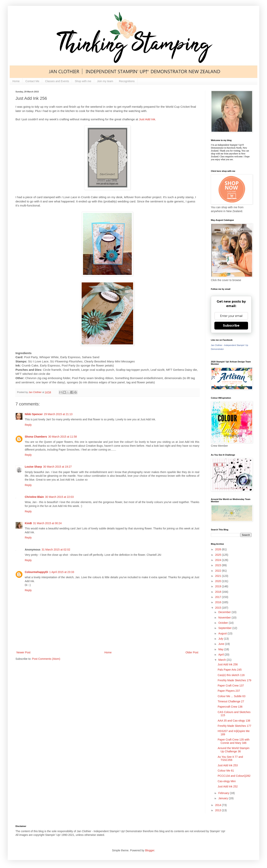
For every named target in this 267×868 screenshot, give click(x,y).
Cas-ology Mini (227, 781)
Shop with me (83, 81)
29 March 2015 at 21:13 (58, 414)
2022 (219, 571)
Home (16, 81)
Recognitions (127, 81)
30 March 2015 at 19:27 (57, 467)
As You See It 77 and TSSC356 (230, 758)
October (223, 623)
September (225, 628)
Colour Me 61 (226, 771)
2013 (219, 810)
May (221, 649)
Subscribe (231, 326)
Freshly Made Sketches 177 (234, 726)
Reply (28, 425)
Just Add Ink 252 (228, 786)
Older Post (192, 652)
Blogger (150, 850)
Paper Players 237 (229, 691)
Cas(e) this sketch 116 (231, 675)
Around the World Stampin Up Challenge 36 (234, 750)
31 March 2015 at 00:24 (47, 523)
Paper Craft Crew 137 (231, 686)
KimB (28, 523)
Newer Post (23, 652)
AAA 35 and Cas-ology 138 (234, 721)
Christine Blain (34, 497)
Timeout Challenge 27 (231, 701)
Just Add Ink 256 (228, 664)
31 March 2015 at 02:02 (56, 550)
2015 (219, 608)
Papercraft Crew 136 (230, 707)
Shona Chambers (36, 437)
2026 (219, 549)
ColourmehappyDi (36, 572)
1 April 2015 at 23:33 (62, 572)
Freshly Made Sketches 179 (234, 680)
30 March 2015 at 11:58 (62, 437)
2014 (219, 805)
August (223, 633)
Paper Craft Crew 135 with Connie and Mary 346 (234, 741)
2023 (219, 565)
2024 (219, 560)
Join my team (105, 81)
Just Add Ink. (147, 119)
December (225, 612)
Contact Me (32, 81)
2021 (219, 576)
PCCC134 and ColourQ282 (234, 776)
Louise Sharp (33, 467)
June (222, 644)
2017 (219, 597)
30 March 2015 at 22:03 (59, 497)
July (221, 639)
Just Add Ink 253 (228, 765)
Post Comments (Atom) (46, 659)
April (221, 655)
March (222, 660)
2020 (219, 581)
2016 (219, 602)
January (223, 798)
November (225, 618)
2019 (219, 586)
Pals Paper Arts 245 (230, 670)
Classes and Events (57, 81)
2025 (219, 555)
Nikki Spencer (34, 414)
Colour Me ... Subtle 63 (231, 696)
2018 (219, 592)
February (224, 793)
